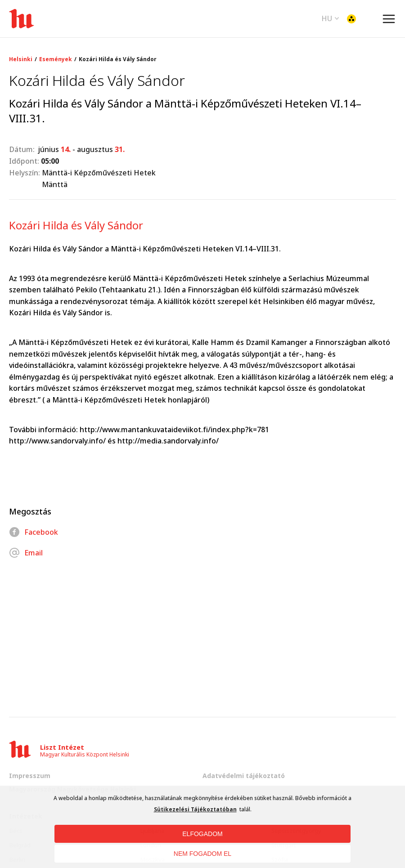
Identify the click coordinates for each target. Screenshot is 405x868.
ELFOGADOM (202, 834)
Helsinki (21, 59)
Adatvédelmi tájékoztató (244, 776)
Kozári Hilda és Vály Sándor (118, 59)
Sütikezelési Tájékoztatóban (195, 809)
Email (26, 553)
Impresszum (30, 776)
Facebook (34, 532)
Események (56, 59)
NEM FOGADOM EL (202, 854)
